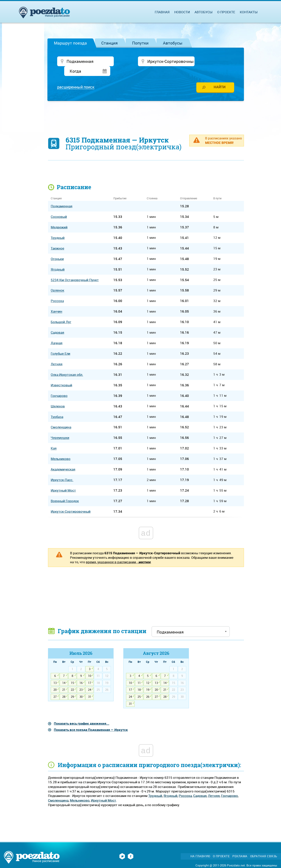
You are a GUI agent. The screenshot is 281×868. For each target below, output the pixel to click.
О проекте (226, 12)
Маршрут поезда (70, 43)
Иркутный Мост (104, 791)
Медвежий (59, 218)
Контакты (249, 12)
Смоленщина (58, 791)
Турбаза (57, 408)
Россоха (185, 786)
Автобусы (173, 43)
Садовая (200, 786)
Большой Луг (61, 313)
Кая (54, 439)
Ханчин (56, 302)
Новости (182, 12)
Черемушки (60, 428)
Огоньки (57, 250)
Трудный (155, 786)
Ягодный (170, 786)
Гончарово (229, 786)
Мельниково (80, 791)
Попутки (140, 43)
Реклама (240, 847)
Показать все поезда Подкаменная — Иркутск (91, 720)
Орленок (57, 281)
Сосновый (59, 207)
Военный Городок (65, 492)
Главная (162, 12)
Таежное (57, 239)
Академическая (63, 460)
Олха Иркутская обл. (67, 365)
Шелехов (58, 397)
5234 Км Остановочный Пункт (75, 271)
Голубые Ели (60, 344)
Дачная (57, 334)
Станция (109, 43)
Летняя (214, 786)
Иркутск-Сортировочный (71, 502)
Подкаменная (62, 197)
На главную (200, 847)
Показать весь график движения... (82, 714)
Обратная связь (264, 847)
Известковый (61, 376)
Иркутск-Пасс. (62, 471)
